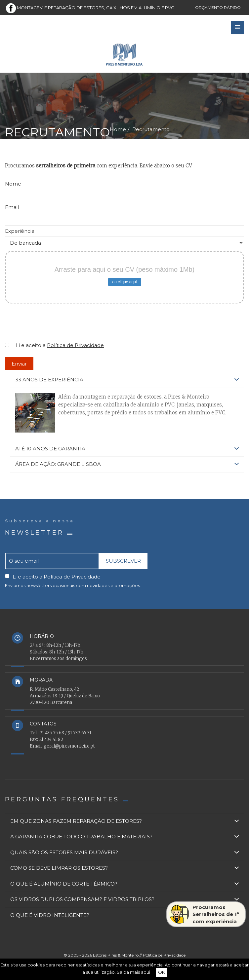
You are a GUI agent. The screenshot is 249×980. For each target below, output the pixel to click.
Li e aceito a (60, 345)
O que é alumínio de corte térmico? (124, 884)
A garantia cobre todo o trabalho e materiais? (124, 837)
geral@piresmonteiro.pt (69, 746)
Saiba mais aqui (133, 972)
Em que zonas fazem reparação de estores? (124, 821)
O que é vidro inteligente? (124, 915)
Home (118, 129)
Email (12, 207)
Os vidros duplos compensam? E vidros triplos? (124, 900)
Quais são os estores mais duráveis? (124, 853)
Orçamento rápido (218, 7)
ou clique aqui (124, 282)
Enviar (19, 364)
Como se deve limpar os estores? (124, 868)
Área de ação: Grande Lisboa (127, 464)
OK (162, 972)
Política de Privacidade (75, 345)
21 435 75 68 (52, 733)
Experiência (20, 231)
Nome (13, 184)
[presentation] (55, 325)
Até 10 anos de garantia (127, 449)
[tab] (127, 380)
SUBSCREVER (123, 561)
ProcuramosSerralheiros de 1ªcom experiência (204, 914)
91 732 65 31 (80, 733)
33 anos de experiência (127, 380)
